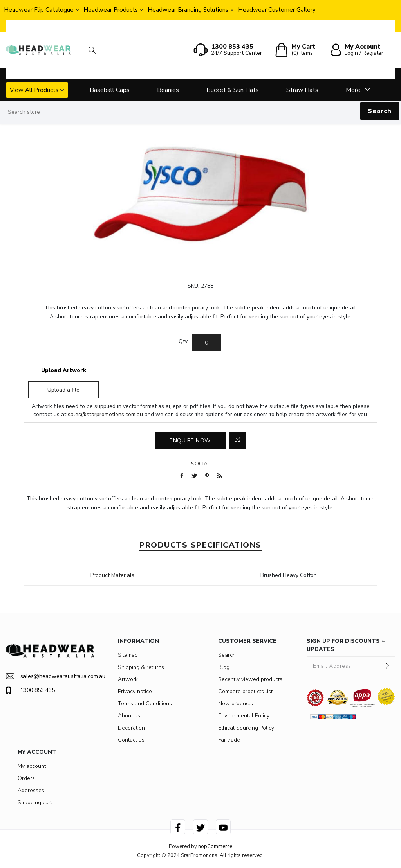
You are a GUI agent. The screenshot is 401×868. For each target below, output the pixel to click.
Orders (26, 778)
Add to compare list (238, 440)
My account (32, 766)
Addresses (31, 790)
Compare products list (245, 691)
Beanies (168, 90)
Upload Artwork (64, 370)
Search (380, 111)
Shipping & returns (141, 667)
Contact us (131, 740)
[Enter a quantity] (207, 343)
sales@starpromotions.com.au (105, 414)
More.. (354, 90)
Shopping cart (35, 802)
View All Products (34, 90)
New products (236, 704)
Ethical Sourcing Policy (246, 728)
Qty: (184, 341)
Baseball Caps (110, 90)
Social (201, 464)
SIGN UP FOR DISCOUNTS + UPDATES (346, 645)
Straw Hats (302, 90)
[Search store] (200, 112)
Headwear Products (111, 10)
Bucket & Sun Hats (233, 90)
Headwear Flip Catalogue (39, 10)
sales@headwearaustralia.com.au (50, 676)
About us (129, 716)
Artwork (128, 679)
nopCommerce (215, 846)
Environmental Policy (244, 716)
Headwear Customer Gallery (277, 10)
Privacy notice (135, 691)
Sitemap (128, 655)
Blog (224, 667)
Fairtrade (229, 740)
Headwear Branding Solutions (188, 10)
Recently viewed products (250, 679)
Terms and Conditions (145, 704)
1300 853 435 (30, 690)
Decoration (131, 728)
